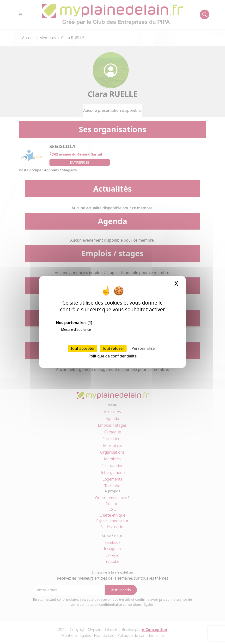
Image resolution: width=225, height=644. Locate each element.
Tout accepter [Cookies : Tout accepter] (83, 348)
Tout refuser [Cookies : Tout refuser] (113, 348)
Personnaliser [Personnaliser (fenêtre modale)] (144, 348)
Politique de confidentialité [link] (112, 356)
